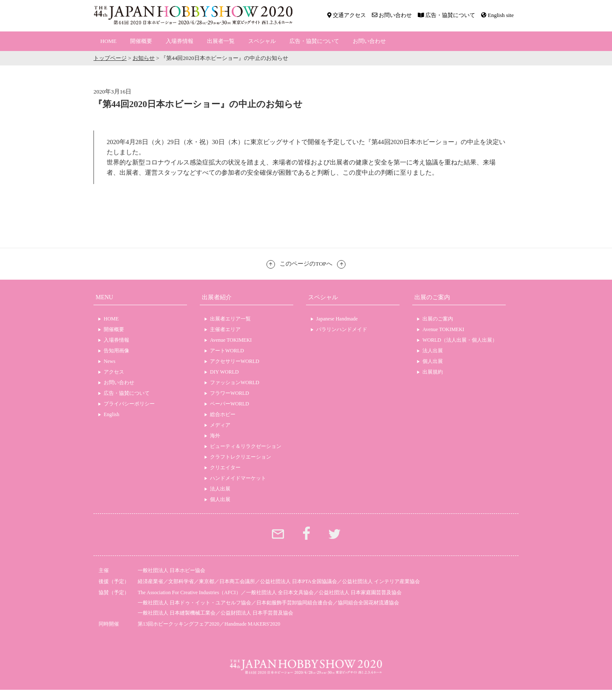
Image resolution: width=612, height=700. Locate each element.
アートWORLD (227, 351)
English (112, 414)
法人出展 (220, 489)
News (109, 361)
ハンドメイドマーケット (238, 478)
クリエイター (225, 468)
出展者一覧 (221, 41)
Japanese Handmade (337, 319)
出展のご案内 (438, 319)
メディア (220, 425)
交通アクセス (347, 15)
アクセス (114, 372)
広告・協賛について (446, 15)
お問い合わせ (392, 15)
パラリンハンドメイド (342, 329)
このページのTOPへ (306, 264)
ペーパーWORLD (229, 404)
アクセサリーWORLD (235, 361)
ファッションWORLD (235, 383)
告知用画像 (116, 351)
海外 (215, 436)
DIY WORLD (224, 372)
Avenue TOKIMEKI (231, 340)
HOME (108, 41)
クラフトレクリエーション (241, 457)
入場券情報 (180, 41)
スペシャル (262, 41)
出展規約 (433, 372)
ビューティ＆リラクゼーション (246, 446)
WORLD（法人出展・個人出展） (460, 340)
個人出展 (220, 499)
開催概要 (141, 41)
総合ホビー (223, 414)
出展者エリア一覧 (230, 319)
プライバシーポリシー (129, 404)
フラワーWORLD (229, 393)
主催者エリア (225, 329)
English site (497, 15)
